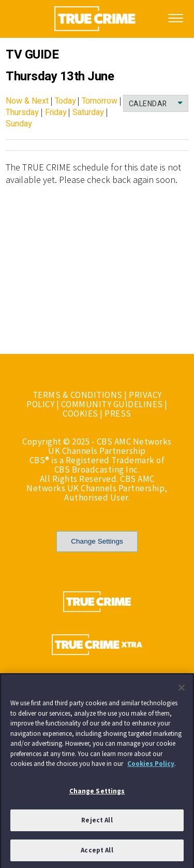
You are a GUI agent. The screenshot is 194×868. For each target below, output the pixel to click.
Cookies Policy (151, 766)
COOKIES (80, 414)
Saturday (88, 112)
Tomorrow (100, 101)
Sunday (19, 124)
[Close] (182, 690)
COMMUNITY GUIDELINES (112, 404)
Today (65, 101)
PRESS (118, 414)
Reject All (97, 822)
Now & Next (27, 101)
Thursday (22, 112)
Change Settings (97, 541)
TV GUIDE (32, 55)
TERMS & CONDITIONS (78, 395)
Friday (56, 112)
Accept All (97, 852)
